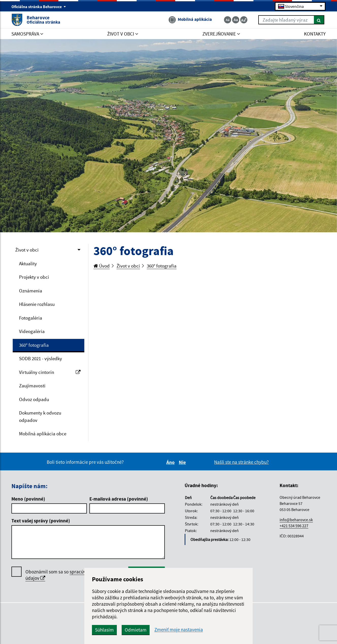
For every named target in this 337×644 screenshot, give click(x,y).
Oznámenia (31, 291)
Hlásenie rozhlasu (37, 304)
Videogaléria (32, 331)
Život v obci (27, 250)
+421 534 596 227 (294, 526)
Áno (171, 462)
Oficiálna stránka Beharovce (39, 7)
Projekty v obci (34, 277)
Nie (183, 462)
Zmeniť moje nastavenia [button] (179, 630)
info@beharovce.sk (296, 520)
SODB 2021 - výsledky (41, 358)
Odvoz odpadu (34, 399)
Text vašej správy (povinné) (41, 521)
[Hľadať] (319, 20)
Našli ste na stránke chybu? (241, 462)
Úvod (102, 266)
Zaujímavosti (32, 386)
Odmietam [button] (136, 630)
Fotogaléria (31, 318)
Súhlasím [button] (104, 630)
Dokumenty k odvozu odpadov (40, 416)
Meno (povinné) (28, 499)
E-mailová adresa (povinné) (119, 499)
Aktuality (28, 263)
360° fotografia (34, 345)
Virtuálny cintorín (50, 372)
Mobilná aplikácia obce (43, 434)
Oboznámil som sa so (71, 575)
